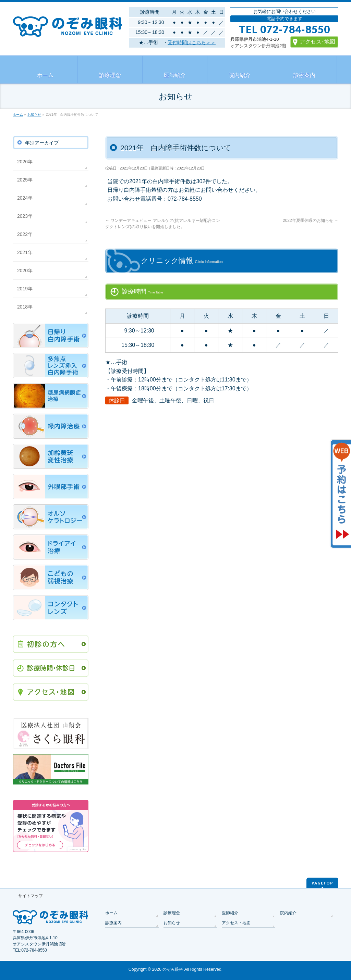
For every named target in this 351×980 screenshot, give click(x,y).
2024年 (25, 198)
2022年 (25, 234)
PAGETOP (322, 883)
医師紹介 (230, 913)
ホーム (111, 913)
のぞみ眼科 (173, 969)
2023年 (25, 216)
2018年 (25, 307)
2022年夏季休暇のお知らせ (311, 221)
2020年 (25, 271)
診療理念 (172, 913)
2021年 (25, 252)
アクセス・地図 (236, 923)
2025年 (25, 180)
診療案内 (113, 923)
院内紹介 (288, 913)
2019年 (25, 289)
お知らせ (172, 923)
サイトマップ (31, 896)
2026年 (25, 162)
